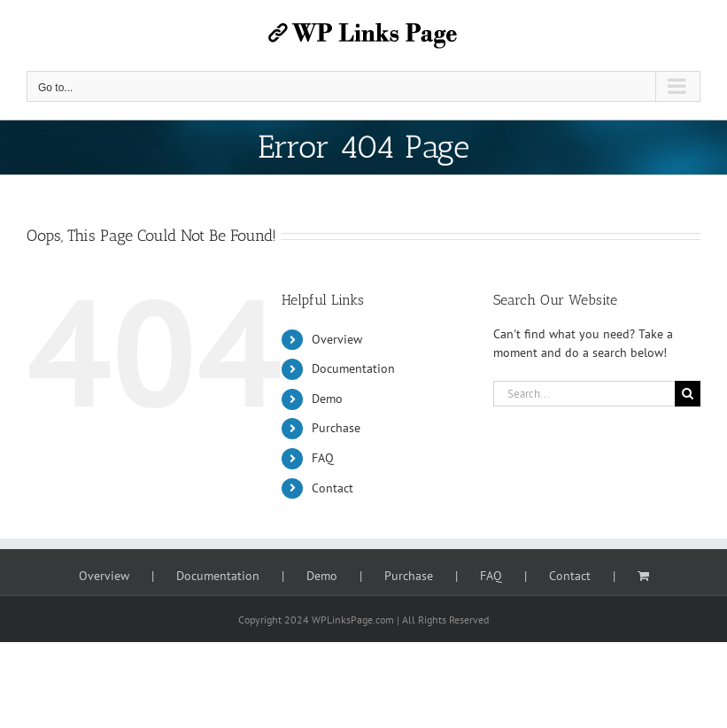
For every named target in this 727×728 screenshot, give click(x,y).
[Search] (688, 394)
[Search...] (584, 394)
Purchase (336, 428)
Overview (337, 339)
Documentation (353, 368)
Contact (333, 488)
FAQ (323, 458)
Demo (327, 399)
